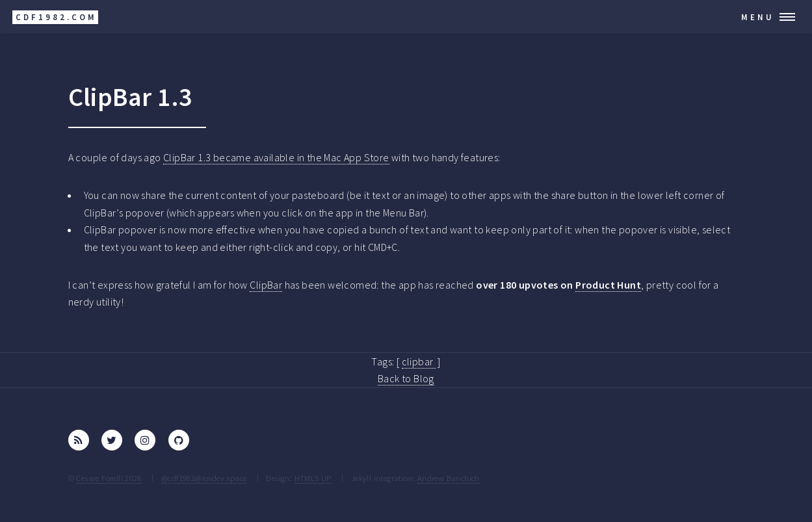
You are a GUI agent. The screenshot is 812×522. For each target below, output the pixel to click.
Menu (758, 17)
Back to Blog (406, 378)
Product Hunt (608, 285)
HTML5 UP (313, 478)
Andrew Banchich (449, 478)
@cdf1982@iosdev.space (204, 478)
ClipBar (266, 285)
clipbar (419, 361)
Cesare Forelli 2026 (109, 478)
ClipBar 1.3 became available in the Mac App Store (276, 157)
